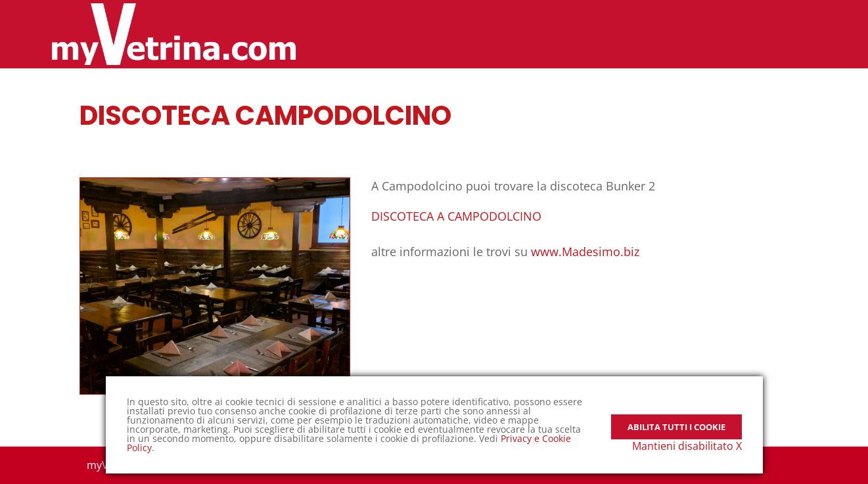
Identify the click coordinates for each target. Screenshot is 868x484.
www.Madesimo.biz (585, 252)
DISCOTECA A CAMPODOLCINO (456, 216)
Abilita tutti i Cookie (676, 418)
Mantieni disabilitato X (687, 446)
